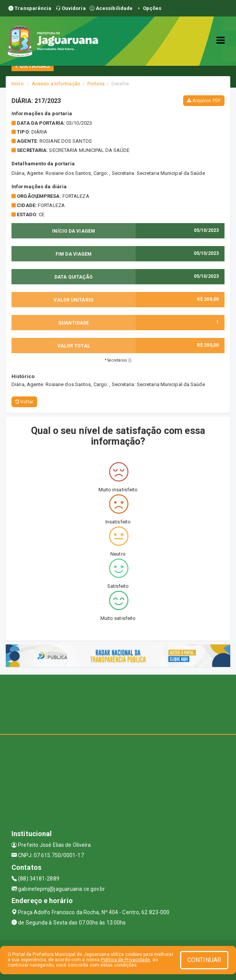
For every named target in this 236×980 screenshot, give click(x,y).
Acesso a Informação (56, 84)
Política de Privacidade (125, 960)
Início (18, 84)
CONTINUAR (204, 960)
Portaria (96, 84)
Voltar (24, 402)
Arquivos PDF (204, 101)
